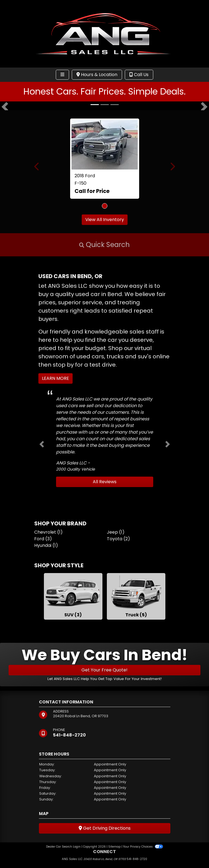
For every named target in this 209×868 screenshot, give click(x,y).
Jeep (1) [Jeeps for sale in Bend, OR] (116, 532)
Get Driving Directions (105, 828)
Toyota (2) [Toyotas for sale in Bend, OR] (118, 539)
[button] (5, 107)
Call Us (139, 75)
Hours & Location (97, 75)
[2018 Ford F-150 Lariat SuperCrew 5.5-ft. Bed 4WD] (105, 145)
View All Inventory (105, 220)
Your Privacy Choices (143, 847)
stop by (63, 365)
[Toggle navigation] (62, 75)
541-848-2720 (69, 735)
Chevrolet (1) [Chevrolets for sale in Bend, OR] (48, 532)
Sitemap (114, 847)
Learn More (55, 378)
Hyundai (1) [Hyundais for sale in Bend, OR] (46, 545)
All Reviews (105, 482)
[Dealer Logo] (105, 33)
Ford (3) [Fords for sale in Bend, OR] (43, 539)
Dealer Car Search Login (63, 847)
